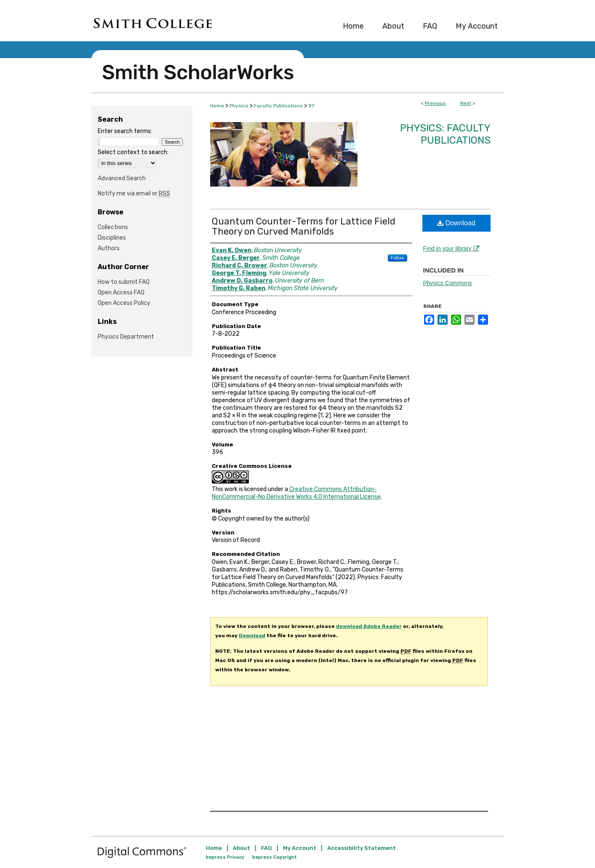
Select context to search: (133, 152)
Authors (109, 248)
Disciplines (112, 238)
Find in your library (451, 248)
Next (466, 103)
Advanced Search (122, 178)
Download (456, 223)
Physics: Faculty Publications (445, 134)
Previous (435, 103)
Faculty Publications (278, 106)
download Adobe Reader (369, 626)
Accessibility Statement (362, 848)
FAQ (267, 848)
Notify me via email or (134, 194)
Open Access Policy (124, 303)
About (241, 848)
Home (217, 106)
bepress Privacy (225, 857)
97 (311, 106)
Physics (239, 106)
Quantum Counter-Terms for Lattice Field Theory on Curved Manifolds (304, 226)
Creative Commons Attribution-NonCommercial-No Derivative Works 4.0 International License (296, 493)
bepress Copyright (275, 857)
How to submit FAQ (124, 282)
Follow (398, 258)
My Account (300, 848)
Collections (113, 227)
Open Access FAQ (121, 292)
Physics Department (126, 337)
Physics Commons (448, 283)
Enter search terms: (125, 131)
